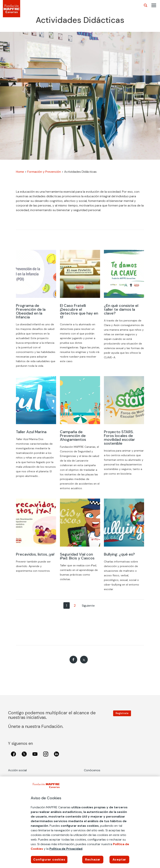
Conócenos (92, 770)
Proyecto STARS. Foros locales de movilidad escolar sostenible (119, 438)
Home (20, 172)
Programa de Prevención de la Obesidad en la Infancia (31, 311)
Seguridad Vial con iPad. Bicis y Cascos (77, 556)
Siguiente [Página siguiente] (88, 606)
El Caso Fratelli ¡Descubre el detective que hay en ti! (79, 311)
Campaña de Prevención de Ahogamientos (73, 436)
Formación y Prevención (44, 172)
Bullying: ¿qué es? (119, 554)
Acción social (17, 770)
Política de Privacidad (66, 849)
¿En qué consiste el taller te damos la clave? (121, 309)
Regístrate (122, 713)
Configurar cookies (49, 859)
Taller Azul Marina (31, 432)
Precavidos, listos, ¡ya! (35, 554)
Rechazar (93, 859)
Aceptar (119, 859)
